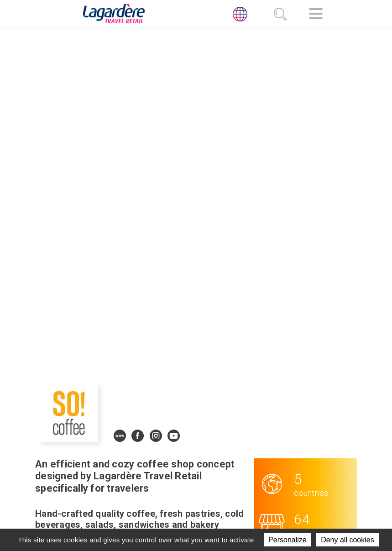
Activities (191, 455)
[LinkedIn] (247, 457)
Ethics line (263, 488)
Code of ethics (270, 477)
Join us (186, 466)
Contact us (193, 488)
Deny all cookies (348, 540)
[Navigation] (316, 15)
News (182, 477)
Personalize (287, 540)
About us (189, 443)
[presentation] (56, 462)
